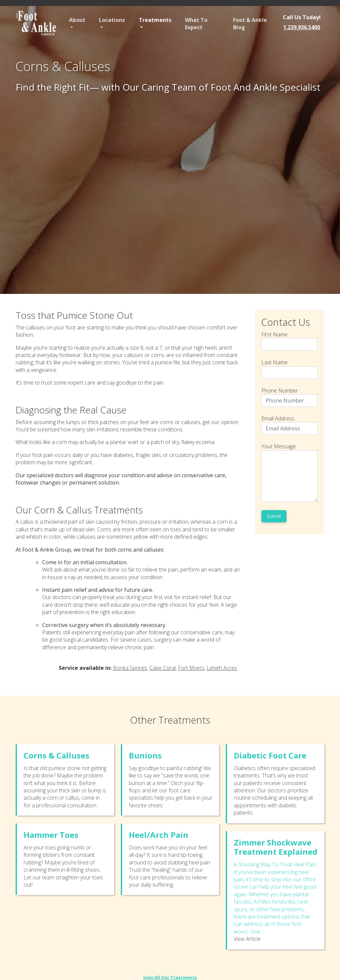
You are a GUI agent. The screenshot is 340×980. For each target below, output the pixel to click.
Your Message (290, 472)
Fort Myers (191, 668)
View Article (247, 939)
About (77, 20)
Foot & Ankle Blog (250, 24)
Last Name (290, 369)
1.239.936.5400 (302, 27)
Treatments (155, 20)
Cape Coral (163, 668)
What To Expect (196, 24)
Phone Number (290, 397)
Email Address (290, 425)
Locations (112, 20)
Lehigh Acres (222, 668)
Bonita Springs (130, 668)
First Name (290, 341)
